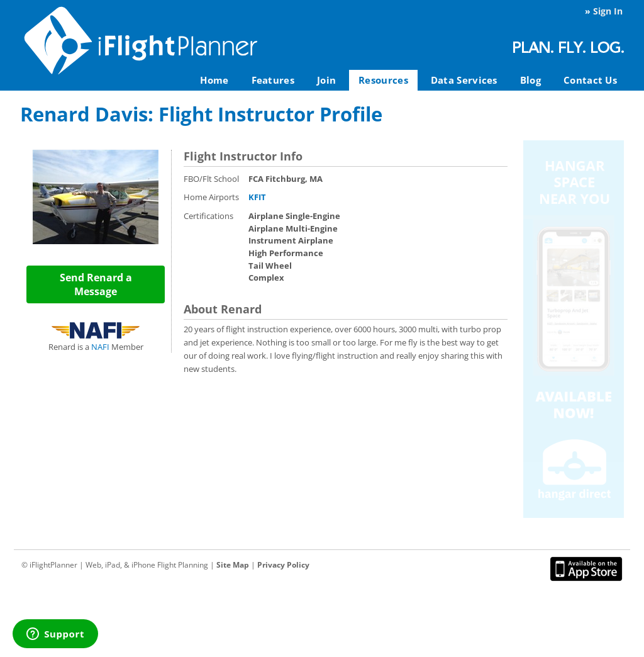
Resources (383, 80)
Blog (530, 80)
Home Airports (211, 197)
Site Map (233, 565)
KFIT (257, 197)
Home (214, 80)
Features (273, 80)
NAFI (100, 347)
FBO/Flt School (211, 179)
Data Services (464, 80)
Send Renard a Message (96, 284)
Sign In (608, 11)
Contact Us (590, 80)
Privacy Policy (283, 565)
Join (326, 80)
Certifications (208, 216)
